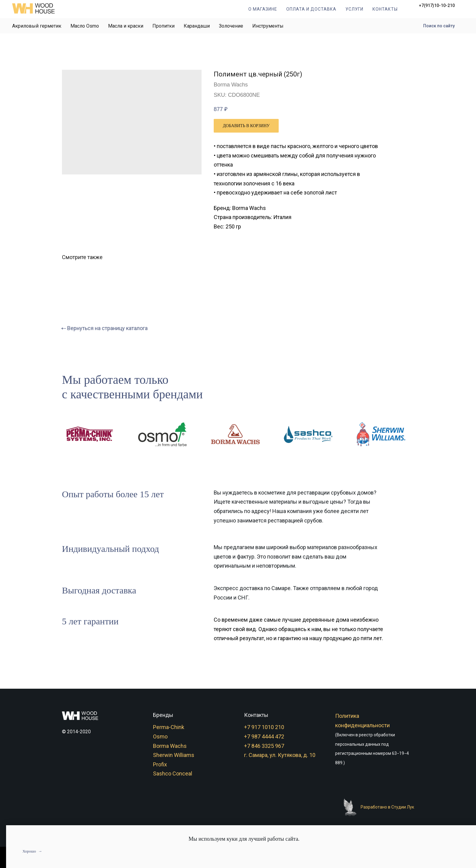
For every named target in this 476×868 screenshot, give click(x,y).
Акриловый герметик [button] (37, 26)
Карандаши (197, 26)
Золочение (231, 26)
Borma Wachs (170, 746)
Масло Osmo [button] (85, 26)
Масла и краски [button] (126, 26)
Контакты (385, 9)
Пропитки (163, 26)
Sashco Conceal (173, 773)
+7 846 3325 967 (264, 746)
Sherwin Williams (174, 755)
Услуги (354, 9)
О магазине (263, 9)
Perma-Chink (169, 727)
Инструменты (268, 26)
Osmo (160, 736)
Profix (160, 764)
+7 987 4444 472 (264, 736)
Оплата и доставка (311, 9)
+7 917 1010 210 (264, 727)
